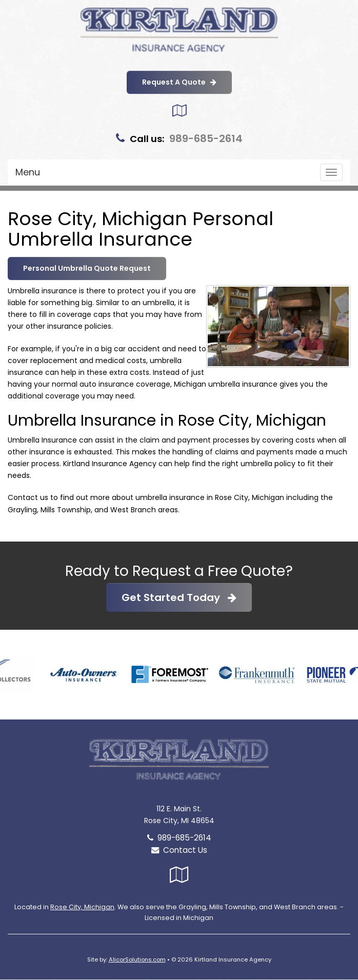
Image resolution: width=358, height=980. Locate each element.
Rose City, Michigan (82, 907)
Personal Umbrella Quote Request (87, 268)
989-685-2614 (206, 138)
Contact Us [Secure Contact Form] (179, 850)
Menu (28, 172)
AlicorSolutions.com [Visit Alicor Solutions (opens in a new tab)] (137, 959)
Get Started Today (179, 597)
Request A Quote (179, 82)
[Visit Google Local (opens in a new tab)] (179, 111)
